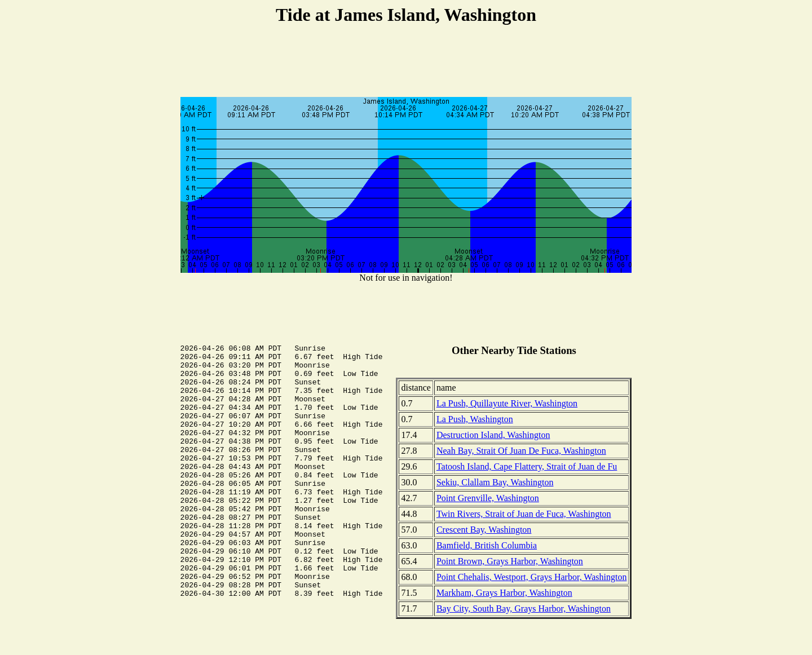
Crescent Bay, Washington (484, 530)
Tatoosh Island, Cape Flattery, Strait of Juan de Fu (527, 466)
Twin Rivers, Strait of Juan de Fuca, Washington (524, 514)
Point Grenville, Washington (488, 498)
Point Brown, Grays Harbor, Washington (510, 561)
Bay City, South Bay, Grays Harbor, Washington (524, 608)
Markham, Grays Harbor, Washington (504, 593)
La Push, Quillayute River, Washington (507, 403)
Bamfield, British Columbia (487, 545)
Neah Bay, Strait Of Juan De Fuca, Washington (521, 451)
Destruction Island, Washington (493, 435)
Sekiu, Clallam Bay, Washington (495, 482)
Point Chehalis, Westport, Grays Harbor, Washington (532, 577)
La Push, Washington (475, 419)
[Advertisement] (406, 63)
